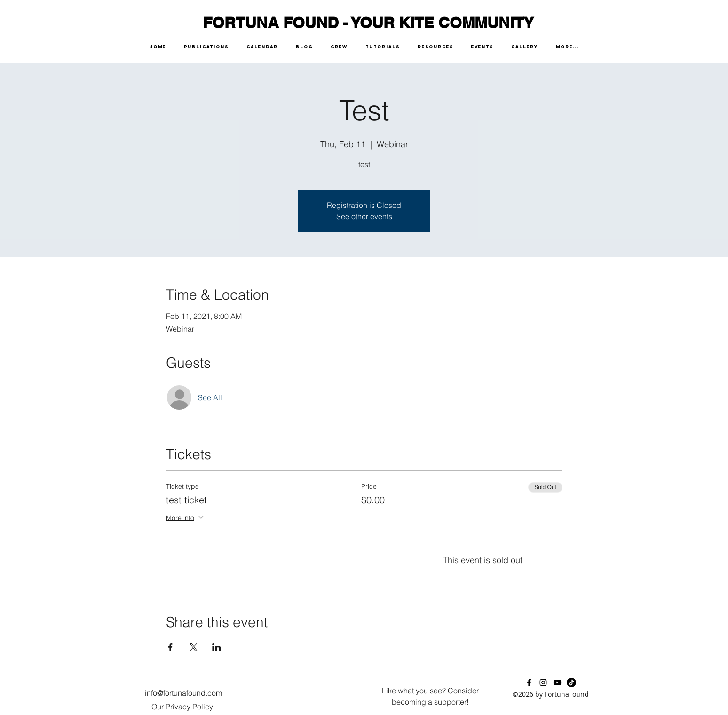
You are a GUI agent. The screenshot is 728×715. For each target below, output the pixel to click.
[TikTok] (571, 683)
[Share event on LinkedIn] (217, 647)
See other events (364, 216)
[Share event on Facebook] (170, 647)
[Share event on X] (194, 647)
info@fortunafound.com (183, 693)
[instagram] (543, 683)
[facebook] (529, 683)
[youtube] (557, 683)
